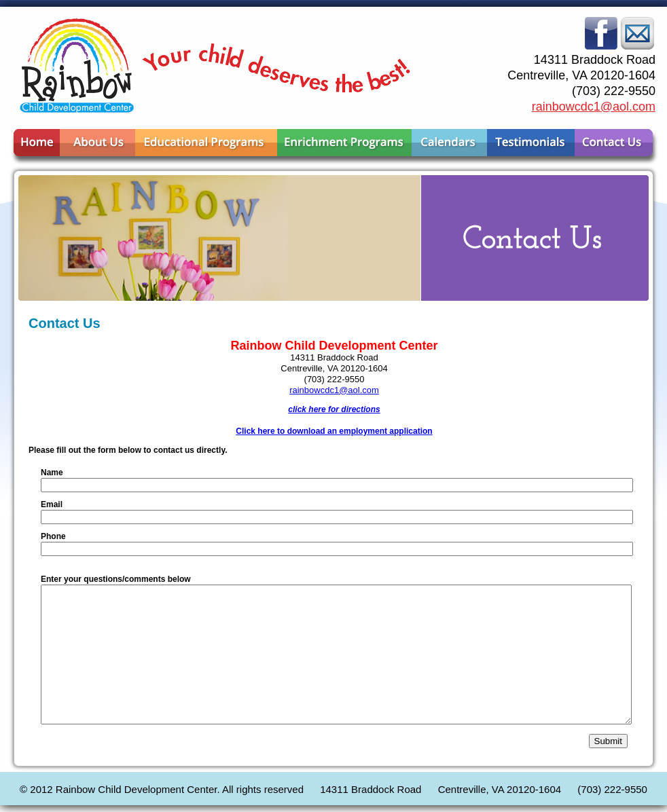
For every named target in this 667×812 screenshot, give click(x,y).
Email (52, 504)
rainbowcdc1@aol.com (594, 107)
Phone (53, 536)
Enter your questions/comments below (116, 579)
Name (52, 473)
